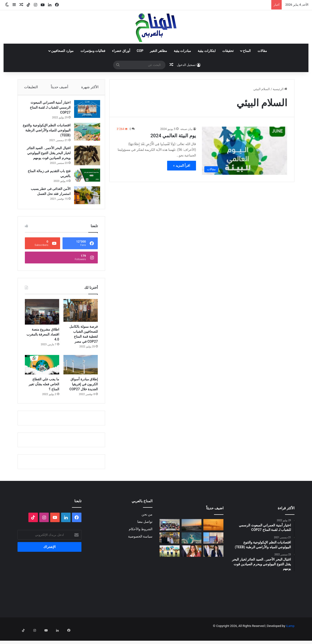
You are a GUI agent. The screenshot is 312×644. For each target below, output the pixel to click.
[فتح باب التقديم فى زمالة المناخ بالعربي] (85, 182)
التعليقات (31, 87)
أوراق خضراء (121, 51)
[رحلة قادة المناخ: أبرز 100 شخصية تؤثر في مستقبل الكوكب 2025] (170, 561)
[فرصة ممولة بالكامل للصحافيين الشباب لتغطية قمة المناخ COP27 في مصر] (81, 320)
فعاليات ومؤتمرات (93, 51)
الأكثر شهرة (90, 87)
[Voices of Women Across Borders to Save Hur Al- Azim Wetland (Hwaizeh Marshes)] (192, 534)
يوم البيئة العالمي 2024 (173, 136)
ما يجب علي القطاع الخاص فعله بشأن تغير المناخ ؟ (44, 394)
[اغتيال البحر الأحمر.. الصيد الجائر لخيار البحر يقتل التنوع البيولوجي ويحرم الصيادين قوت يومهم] (85, 158)
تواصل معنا (145, 531)
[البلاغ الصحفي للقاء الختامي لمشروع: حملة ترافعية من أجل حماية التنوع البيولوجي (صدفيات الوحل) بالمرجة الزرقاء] (170, 534)
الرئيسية (280, 89)
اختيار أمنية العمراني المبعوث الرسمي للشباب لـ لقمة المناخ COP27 (48, 110)
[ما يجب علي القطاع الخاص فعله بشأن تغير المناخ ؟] (42, 374)
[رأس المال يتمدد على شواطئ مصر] (192, 547)
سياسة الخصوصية (140, 546)
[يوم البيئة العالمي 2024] (245, 151)
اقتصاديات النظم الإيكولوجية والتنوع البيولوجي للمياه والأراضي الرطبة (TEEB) (49, 133)
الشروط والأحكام (141, 538)
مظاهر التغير (158, 51)
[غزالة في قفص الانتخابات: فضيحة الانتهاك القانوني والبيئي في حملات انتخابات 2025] (170, 547)
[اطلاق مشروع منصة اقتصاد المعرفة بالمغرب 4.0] (42, 321)
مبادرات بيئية (182, 51)
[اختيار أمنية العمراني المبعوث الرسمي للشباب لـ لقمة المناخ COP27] (85, 111)
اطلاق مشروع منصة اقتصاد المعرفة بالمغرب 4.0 (43, 344)
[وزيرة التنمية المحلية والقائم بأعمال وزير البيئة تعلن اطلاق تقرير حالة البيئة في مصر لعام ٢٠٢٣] (192, 561)
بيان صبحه (186, 129)
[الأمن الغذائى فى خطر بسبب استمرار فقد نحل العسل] (85, 202)
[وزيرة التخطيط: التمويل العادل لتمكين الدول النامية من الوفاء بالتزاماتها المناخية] (213, 561)
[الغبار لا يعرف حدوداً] (213, 534)
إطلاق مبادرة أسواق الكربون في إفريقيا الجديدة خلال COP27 (84, 394)
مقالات (262, 51)
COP (140, 51)
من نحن (147, 524)
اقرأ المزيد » (182, 166)
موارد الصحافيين (62, 51)
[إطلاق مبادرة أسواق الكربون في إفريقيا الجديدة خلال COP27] (81, 374)
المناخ (247, 51)
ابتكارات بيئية (207, 51)
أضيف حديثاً (60, 87)
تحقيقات (228, 51)
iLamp (290, 635)
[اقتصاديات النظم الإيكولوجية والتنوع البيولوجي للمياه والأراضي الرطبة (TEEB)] (85, 134)
